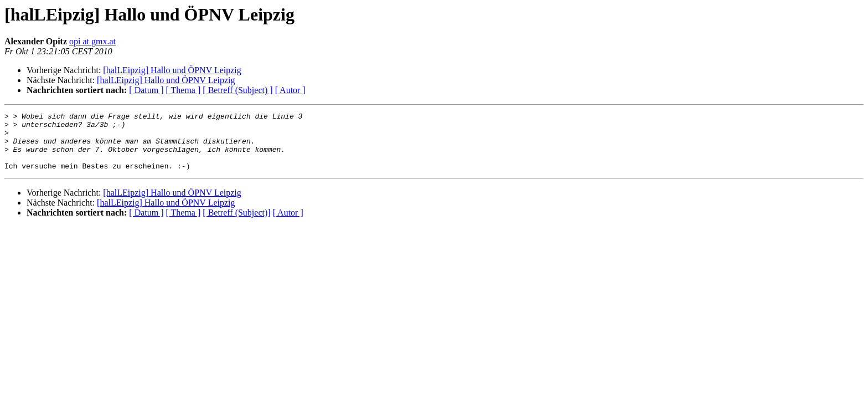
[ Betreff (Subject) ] (237, 90)
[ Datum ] (146, 90)
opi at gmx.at (92, 41)
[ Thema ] (184, 90)
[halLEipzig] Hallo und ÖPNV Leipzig (172, 70)
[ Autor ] (290, 90)
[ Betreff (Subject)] (236, 224)
